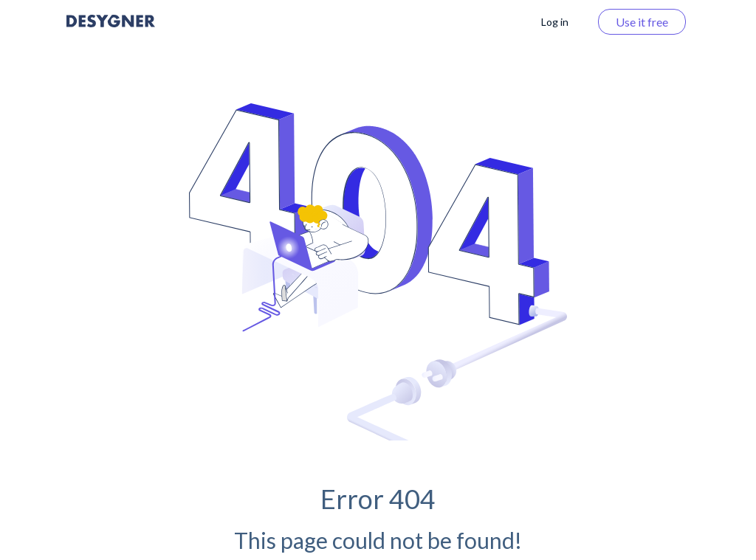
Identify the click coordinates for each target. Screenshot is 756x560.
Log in (555, 22)
